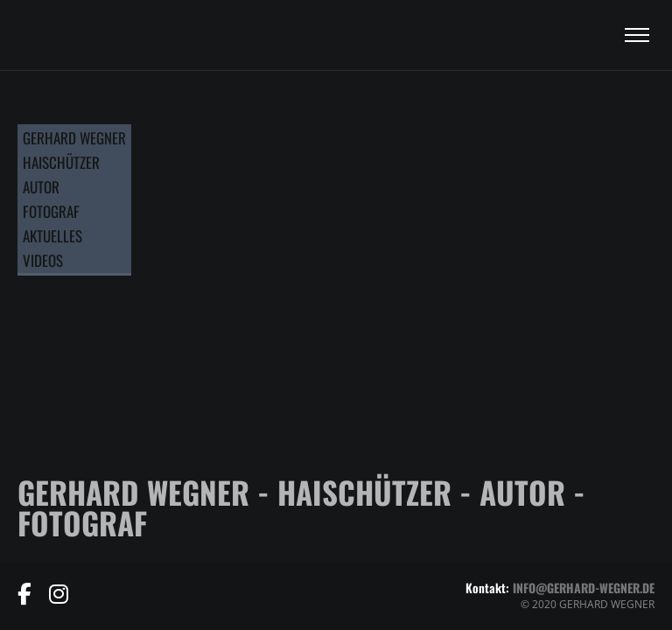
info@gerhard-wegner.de (584, 588)
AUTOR (41, 187)
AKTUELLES (52, 236)
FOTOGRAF (51, 211)
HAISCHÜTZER (61, 162)
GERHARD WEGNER (74, 138)
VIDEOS (43, 260)
